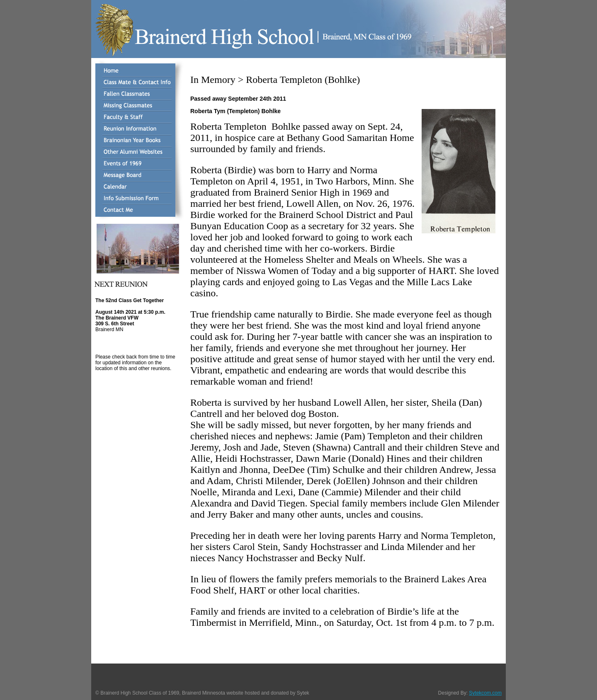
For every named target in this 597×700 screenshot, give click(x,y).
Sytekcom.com (485, 693)
